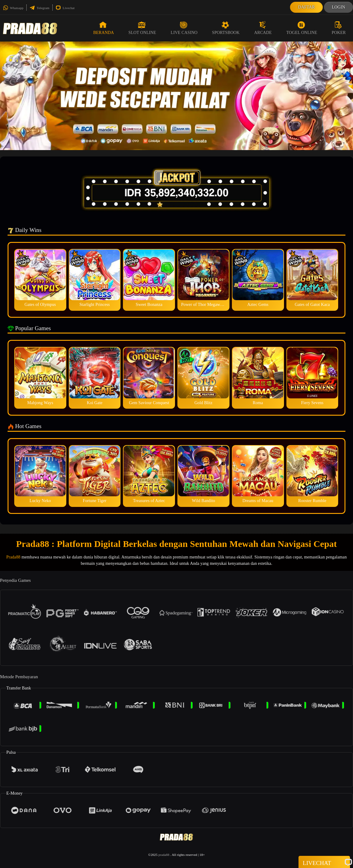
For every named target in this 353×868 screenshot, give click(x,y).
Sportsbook (226, 28)
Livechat (65, 8)
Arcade (263, 28)
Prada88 (13, 557)
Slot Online (142, 28)
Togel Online (302, 28)
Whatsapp (13, 8)
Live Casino (184, 28)
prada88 (164, 855)
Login (338, 7)
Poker (339, 28)
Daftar (306, 7)
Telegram (40, 8)
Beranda (104, 28)
